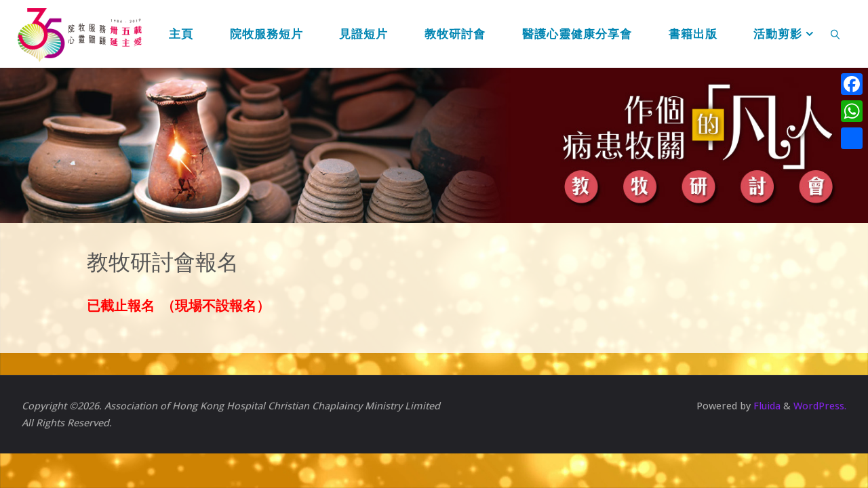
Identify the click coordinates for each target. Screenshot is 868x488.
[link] (835, 34)
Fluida (766, 406)
